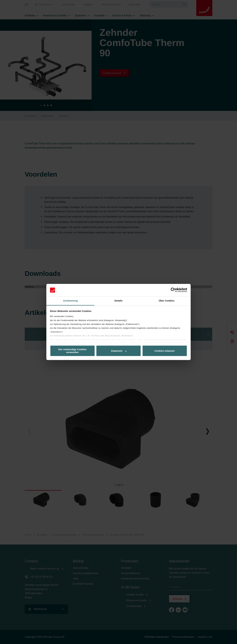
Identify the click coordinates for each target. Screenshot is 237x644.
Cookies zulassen (165, 351)
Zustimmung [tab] (70, 301)
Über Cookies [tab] (167, 301)
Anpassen (119, 351)
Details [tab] (119, 301)
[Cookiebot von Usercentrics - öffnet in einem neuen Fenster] (173, 290)
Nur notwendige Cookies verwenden (72, 351)
